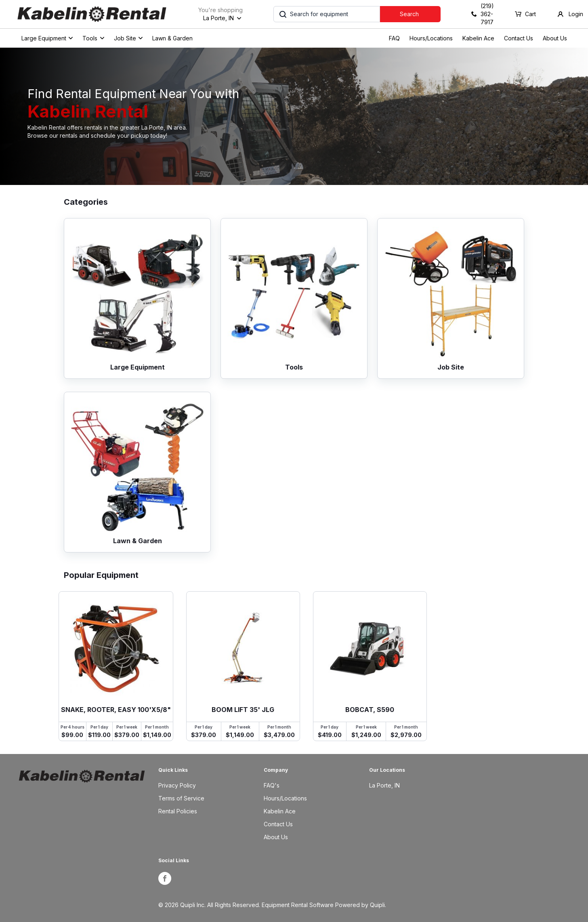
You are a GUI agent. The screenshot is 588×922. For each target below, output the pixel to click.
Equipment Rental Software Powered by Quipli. (324, 905)
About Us (555, 38)
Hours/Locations (431, 38)
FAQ (394, 38)
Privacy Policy (177, 785)
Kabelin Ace (478, 38)
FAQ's (272, 785)
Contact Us (519, 38)
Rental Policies (178, 811)
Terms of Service (181, 798)
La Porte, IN (384, 785)
